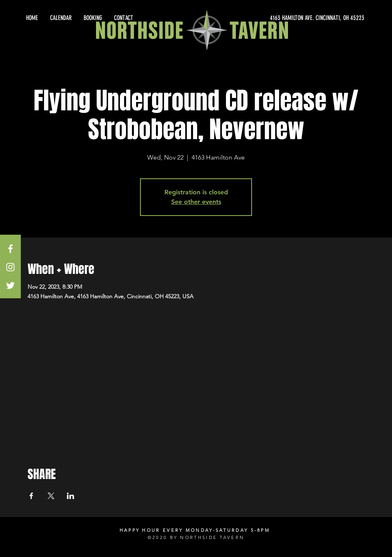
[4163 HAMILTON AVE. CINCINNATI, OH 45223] (292, 18)
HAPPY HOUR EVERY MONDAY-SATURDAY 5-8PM (195, 530)
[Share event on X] (51, 496)
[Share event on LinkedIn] (71, 496)
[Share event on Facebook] (31, 496)
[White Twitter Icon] (10, 285)
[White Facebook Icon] (10, 249)
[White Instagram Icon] (10, 267)
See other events (196, 202)
